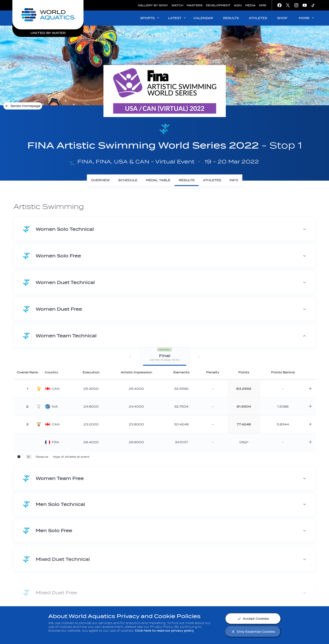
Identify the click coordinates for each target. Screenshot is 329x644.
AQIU (238, 5)
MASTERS (195, 5)
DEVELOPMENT (218, 5)
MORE (307, 18)
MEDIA (250, 5)
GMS (262, 5)
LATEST (177, 18)
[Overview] (100, 180)
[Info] (234, 180)
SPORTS (150, 18)
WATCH (177, 5)
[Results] (187, 180)
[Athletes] (212, 180)
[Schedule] (128, 180)
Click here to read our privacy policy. (165, 631)
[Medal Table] (158, 180)
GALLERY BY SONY (153, 5)
